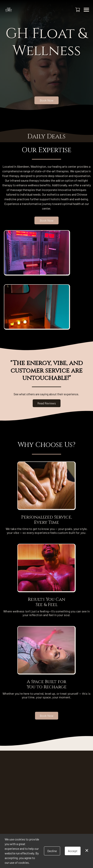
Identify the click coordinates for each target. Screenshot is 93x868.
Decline (52, 851)
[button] (78, 10)
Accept (73, 851)
